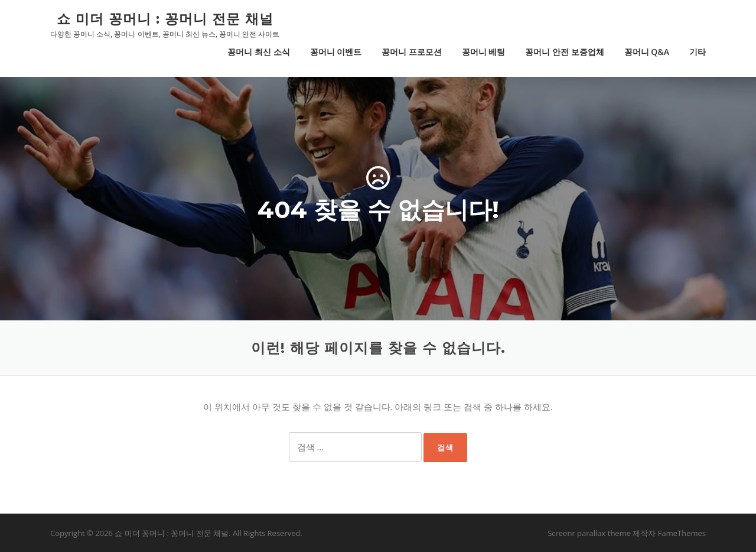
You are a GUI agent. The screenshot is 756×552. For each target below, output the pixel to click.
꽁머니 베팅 (484, 52)
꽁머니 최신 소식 (258, 52)
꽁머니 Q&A (647, 52)
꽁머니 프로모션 (412, 52)
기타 (698, 52)
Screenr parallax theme (589, 533)
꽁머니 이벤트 (336, 52)
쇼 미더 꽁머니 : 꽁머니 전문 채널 (165, 18)
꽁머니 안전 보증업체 (564, 52)
